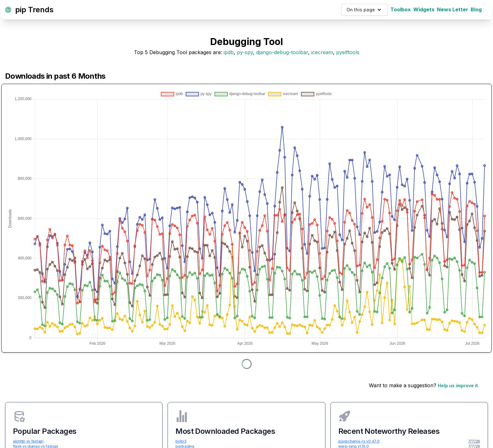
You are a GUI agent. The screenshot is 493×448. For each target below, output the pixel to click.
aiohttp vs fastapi (28, 441)
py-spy (245, 52)
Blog (476, 9)
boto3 (181, 441)
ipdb (229, 52)
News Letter (453, 9)
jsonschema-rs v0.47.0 (359, 441)
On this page (364, 10)
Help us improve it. (459, 386)
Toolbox (401, 9)
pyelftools (348, 52)
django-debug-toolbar (282, 52)
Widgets (424, 9)
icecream (322, 52)
